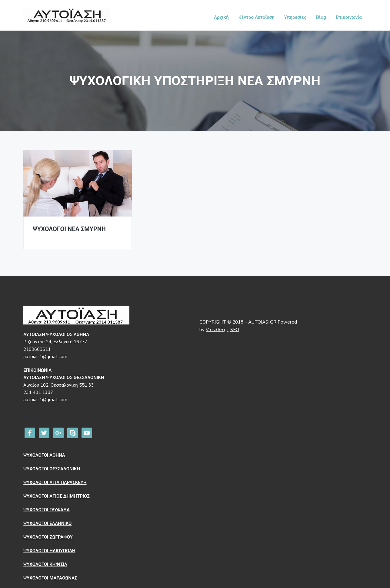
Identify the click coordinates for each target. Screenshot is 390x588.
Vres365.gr (217, 330)
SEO (235, 330)
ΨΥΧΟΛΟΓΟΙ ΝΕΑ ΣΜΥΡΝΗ (69, 229)
